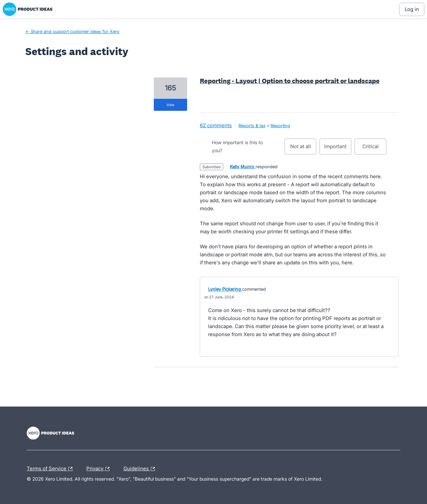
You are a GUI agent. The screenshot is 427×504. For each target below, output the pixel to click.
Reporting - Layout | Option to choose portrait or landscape (290, 81)
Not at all (303, 149)
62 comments (216, 125)
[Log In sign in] (412, 9)
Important (338, 149)
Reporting (280, 125)
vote (170, 105)
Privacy (100, 469)
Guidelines (141, 469)
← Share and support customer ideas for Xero (72, 31)
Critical (374, 149)
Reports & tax (252, 125)
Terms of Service (51, 469)
